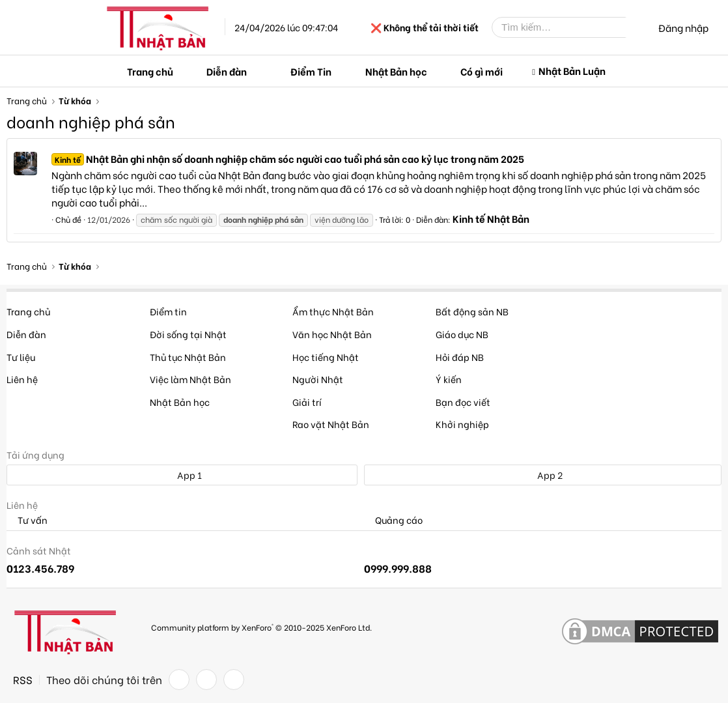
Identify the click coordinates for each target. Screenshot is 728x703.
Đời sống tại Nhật (188, 334)
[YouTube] (234, 680)
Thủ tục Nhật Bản (188, 357)
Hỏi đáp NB (460, 357)
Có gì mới (482, 71)
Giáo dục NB (462, 334)
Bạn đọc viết (463, 402)
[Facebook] (179, 680)
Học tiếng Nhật (326, 357)
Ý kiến (449, 379)
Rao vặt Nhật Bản (331, 424)
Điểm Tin (311, 71)
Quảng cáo (393, 520)
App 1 (182, 475)
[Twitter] (206, 680)
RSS (23, 680)
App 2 (543, 475)
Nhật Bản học (396, 71)
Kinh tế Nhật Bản (491, 218)
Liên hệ (22, 379)
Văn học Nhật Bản (332, 334)
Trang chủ (150, 71)
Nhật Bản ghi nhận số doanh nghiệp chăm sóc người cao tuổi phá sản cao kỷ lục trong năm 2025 (288, 158)
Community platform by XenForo (261, 627)
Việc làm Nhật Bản (190, 379)
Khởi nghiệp (462, 424)
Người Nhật (318, 379)
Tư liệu (21, 357)
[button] (257, 71)
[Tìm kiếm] (568, 27)
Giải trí (307, 402)
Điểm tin (168, 311)
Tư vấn (27, 520)
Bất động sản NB (472, 311)
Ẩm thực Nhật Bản (333, 311)
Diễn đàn (227, 71)
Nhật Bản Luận (572, 70)
